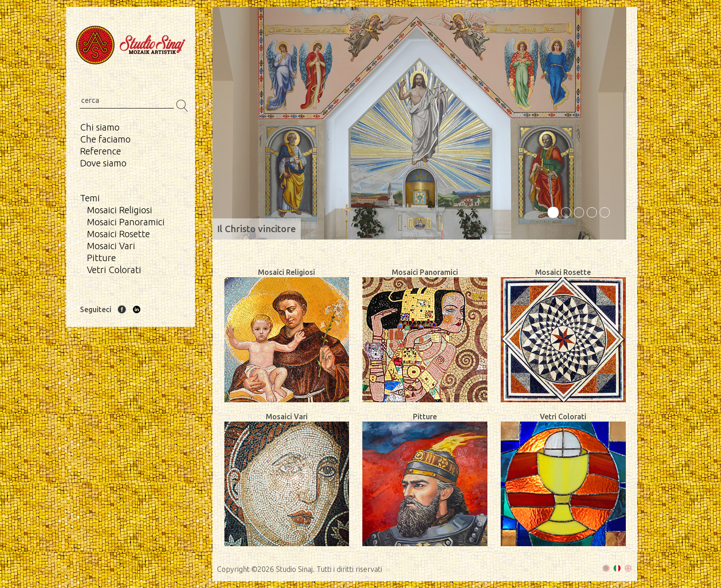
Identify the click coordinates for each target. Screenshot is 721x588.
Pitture (101, 258)
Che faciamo (105, 139)
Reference (100, 151)
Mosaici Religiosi (120, 210)
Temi (90, 198)
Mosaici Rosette (118, 234)
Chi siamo (100, 127)
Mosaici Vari (111, 246)
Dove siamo (103, 163)
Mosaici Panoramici (126, 222)
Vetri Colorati (114, 270)
